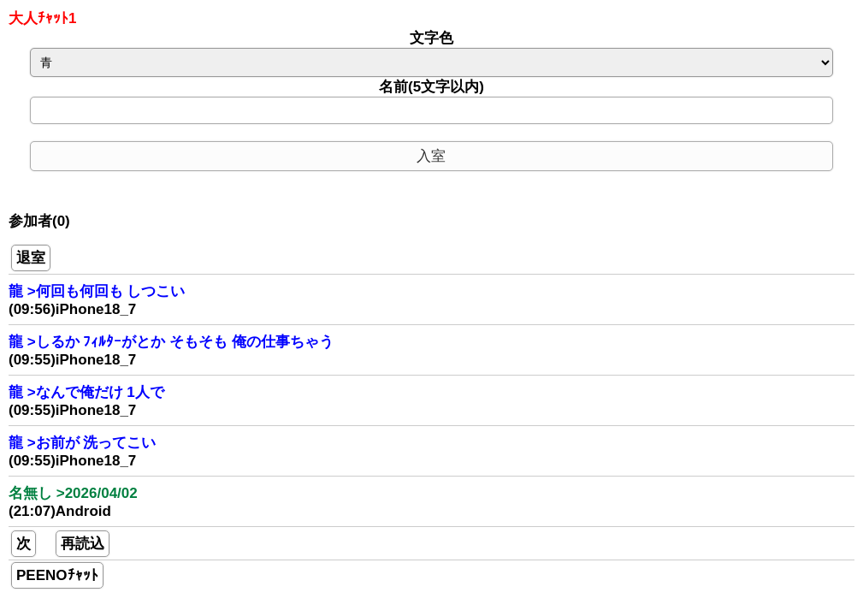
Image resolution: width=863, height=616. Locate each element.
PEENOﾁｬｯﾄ (57, 575)
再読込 (83, 544)
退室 (31, 258)
